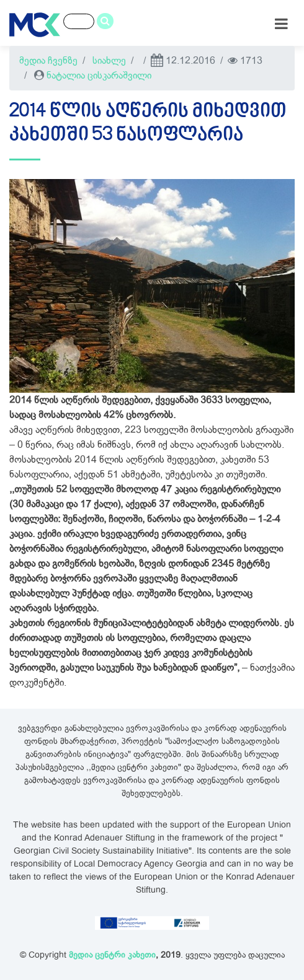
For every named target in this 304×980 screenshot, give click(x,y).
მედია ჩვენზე (48, 61)
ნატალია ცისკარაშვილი (99, 76)
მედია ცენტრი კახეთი (112, 955)
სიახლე (109, 61)
